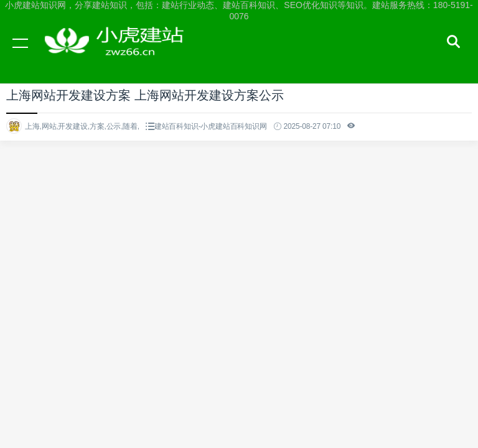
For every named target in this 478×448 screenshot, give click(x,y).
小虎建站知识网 (118, 55)
